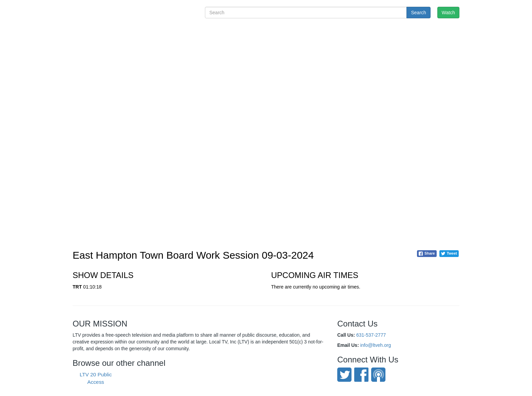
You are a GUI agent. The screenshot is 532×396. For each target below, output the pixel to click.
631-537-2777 (371, 335)
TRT (77, 287)
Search (418, 13)
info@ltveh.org (376, 345)
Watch (448, 13)
